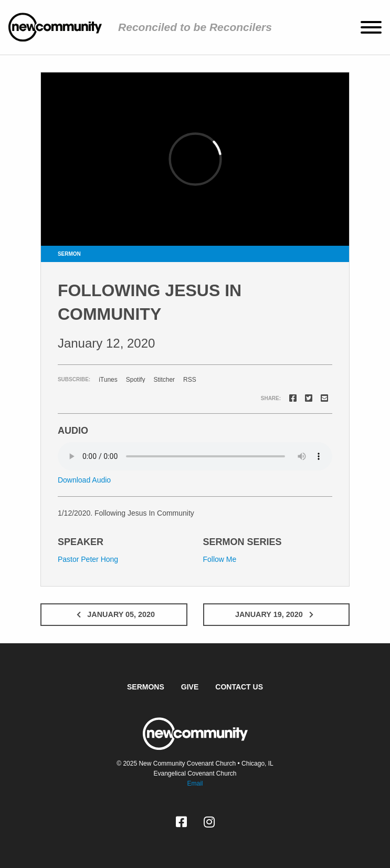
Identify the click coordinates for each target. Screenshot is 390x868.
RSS (190, 380)
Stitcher (164, 380)
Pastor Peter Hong (88, 559)
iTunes (108, 380)
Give (190, 687)
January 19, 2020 (276, 614)
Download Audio (84, 480)
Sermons (146, 687)
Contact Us (239, 687)
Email (195, 783)
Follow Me (220, 559)
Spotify (136, 380)
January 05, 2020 (114, 614)
